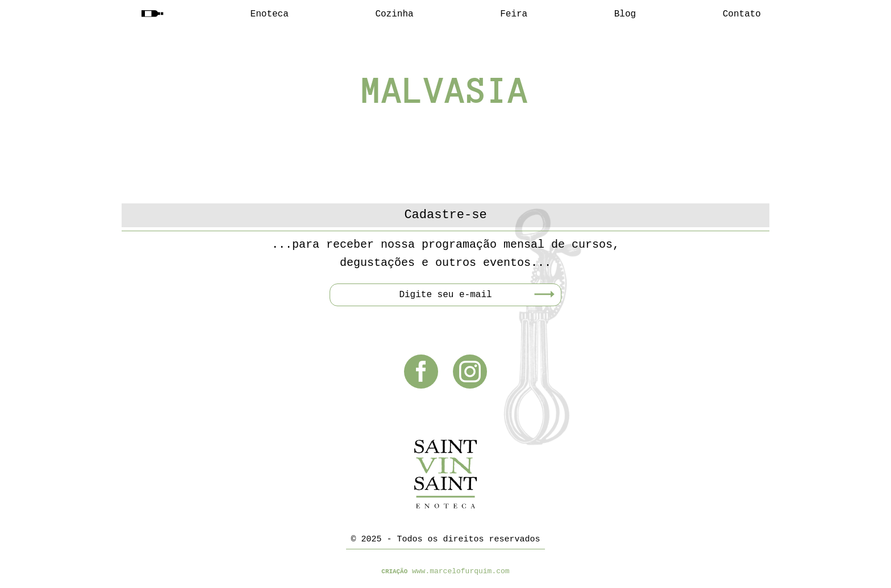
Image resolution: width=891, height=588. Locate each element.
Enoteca (270, 14)
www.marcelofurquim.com (461, 571)
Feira (514, 14)
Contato (742, 14)
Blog (625, 14)
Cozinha (394, 14)
